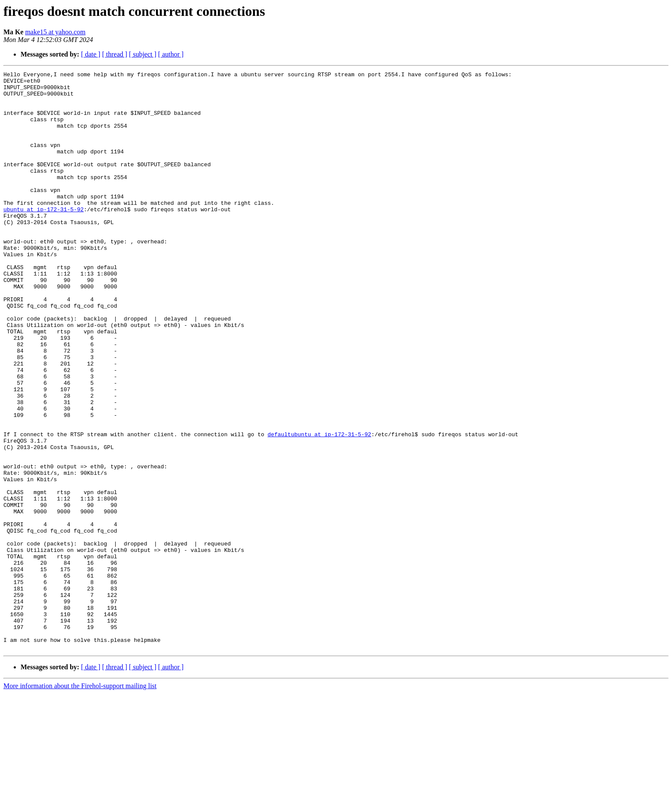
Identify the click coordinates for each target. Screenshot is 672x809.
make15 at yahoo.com (55, 32)
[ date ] (91, 54)
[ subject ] (143, 54)
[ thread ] (115, 54)
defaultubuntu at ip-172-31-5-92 (319, 507)
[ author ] (171, 54)
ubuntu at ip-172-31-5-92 (43, 237)
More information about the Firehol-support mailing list (80, 802)
